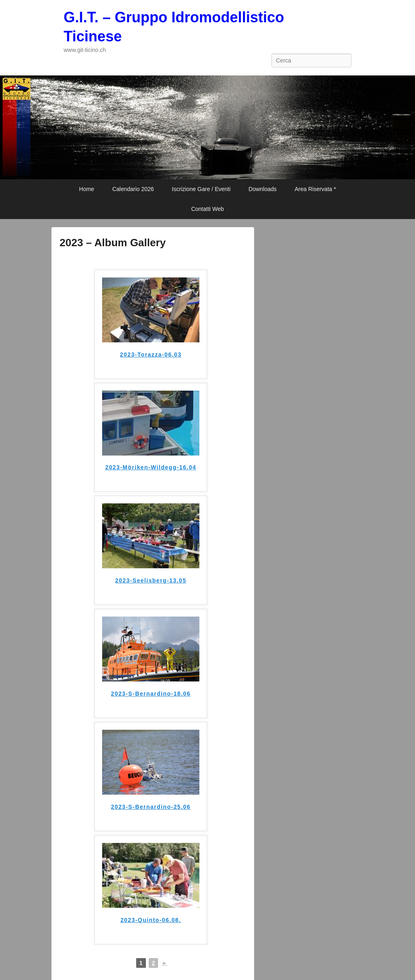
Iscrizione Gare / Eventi (201, 189)
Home (87, 189)
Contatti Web (208, 209)
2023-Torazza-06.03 (151, 355)
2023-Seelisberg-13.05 (151, 580)
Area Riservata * (315, 189)
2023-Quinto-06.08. (151, 920)
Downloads (262, 189)
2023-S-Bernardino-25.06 (151, 807)
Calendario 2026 (133, 189)
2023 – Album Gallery (113, 243)
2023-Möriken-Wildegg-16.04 (151, 467)
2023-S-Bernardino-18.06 (151, 694)
